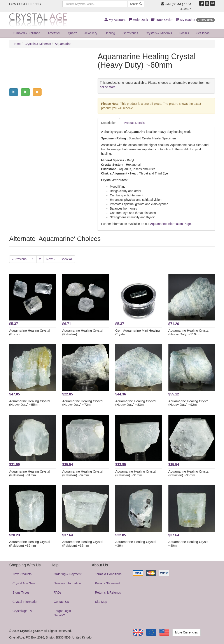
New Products (22, 574)
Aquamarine (63, 44)
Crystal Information (25, 602)
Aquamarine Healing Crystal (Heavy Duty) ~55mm (30, 403)
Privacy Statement (107, 583)
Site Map (101, 602)
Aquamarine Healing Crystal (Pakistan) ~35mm (189, 473)
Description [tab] (109, 123)
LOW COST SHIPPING (25, 4)
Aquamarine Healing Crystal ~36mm (136, 544)
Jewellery (91, 33)
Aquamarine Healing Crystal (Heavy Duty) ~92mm (189, 403)
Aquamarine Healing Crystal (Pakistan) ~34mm (136, 473)
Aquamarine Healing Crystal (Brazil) (30, 332)
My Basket (195, 20)
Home (17, 44)
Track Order (162, 20)
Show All (66, 259)
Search (136, 4)
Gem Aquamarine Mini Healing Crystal (137, 332)
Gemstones (130, 33)
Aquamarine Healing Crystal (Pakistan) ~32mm (83, 473)
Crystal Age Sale (24, 583)
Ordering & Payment (68, 574)
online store (108, 87)
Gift (203, 33)
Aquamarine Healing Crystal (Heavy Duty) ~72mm (83, 403)
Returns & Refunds (108, 592)
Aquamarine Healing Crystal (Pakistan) (83, 332)
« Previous (19, 259)
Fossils (184, 33)
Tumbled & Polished (27, 33)
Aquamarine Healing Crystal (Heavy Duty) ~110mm (189, 332)
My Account (115, 20)
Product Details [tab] (134, 123)
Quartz (72, 33)
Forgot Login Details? (62, 613)
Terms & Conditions (108, 574)
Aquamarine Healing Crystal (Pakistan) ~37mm (83, 544)
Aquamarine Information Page (170, 224)
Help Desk (138, 20)
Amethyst (54, 33)
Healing (110, 33)
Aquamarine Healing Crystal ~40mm (189, 544)
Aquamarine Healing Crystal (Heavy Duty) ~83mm (136, 403)
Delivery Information (67, 583)
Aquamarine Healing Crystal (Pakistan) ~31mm (30, 473)
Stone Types (21, 592)
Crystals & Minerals (159, 33)
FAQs (58, 592)
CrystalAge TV (22, 611)
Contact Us (61, 602)
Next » (51, 259)
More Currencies (186, 632)
